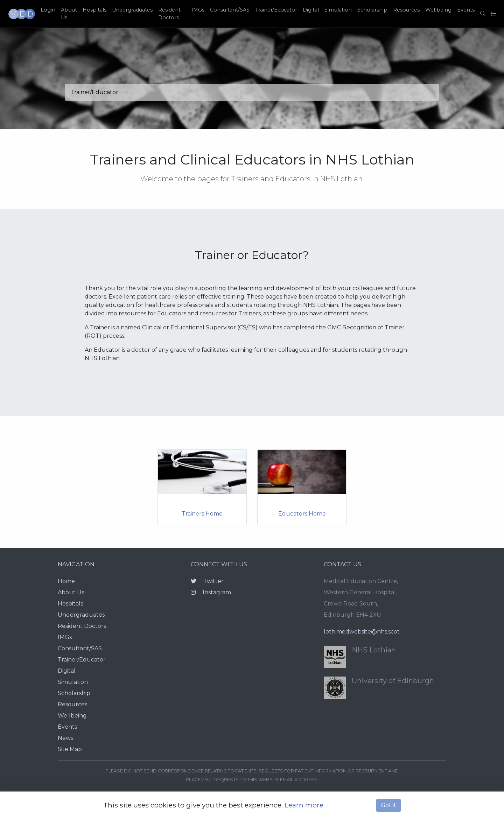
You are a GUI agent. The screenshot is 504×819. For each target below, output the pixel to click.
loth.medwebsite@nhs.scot (362, 632)
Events (466, 10)
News (65, 738)
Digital (311, 10)
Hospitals (94, 10)
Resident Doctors (169, 14)
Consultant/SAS (230, 10)
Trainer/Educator (276, 10)
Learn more (304, 805)
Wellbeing (438, 10)
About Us (69, 14)
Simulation (338, 10)
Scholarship (372, 10)
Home (66, 581)
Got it (388, 805)
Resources (406, 10)
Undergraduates (132, 10)
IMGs (198, 10)
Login (48, 10)
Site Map (70, 749)
